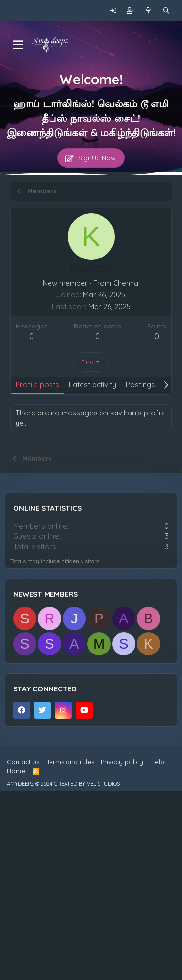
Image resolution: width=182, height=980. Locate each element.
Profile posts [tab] (37, 385)
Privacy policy (122, 949)
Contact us (23, 949)
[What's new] (149, 10)
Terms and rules (70, 949)
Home (16, 958)
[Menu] (18, 45)
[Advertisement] (91, 495)
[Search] (166, 10)
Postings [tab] (141, 385)
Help (157, 949)
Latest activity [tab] (92, 385)
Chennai (126, 283)
